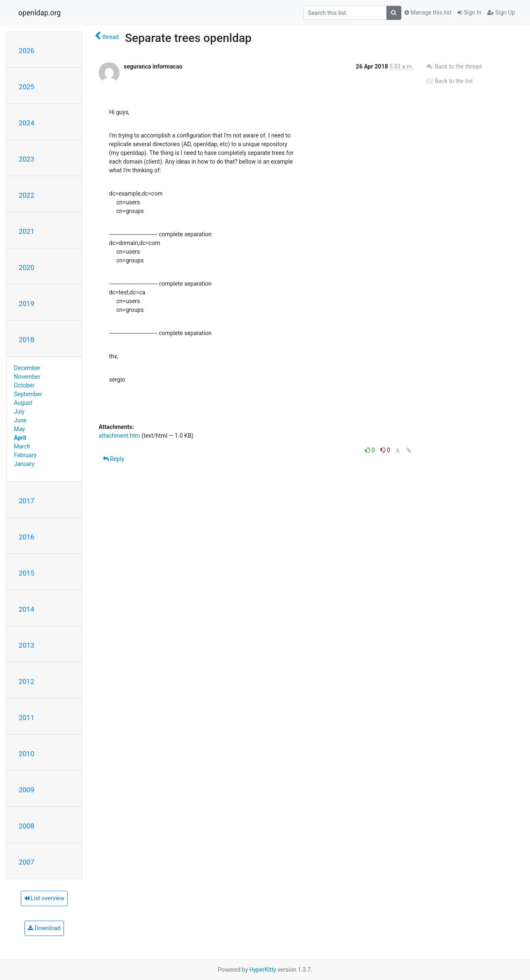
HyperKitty (263, 970)
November (27, 377)
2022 (27, 195)
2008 (27, 826)
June (21, 420)
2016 (27, 537)
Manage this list (428, 12)
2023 (27, 159)
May (20, 429)
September (28, 394)
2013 (27, 645)
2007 (27, 862)
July (19, 412)
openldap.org (39, 13)
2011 (27, 718)
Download (44, 928)
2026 (27, 51)
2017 (27, 501)
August (23, 403)
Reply (114, 459)
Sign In (469, 12)
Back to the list (449, 81)
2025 (27, 87)
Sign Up (501, 12)
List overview (44, 898)
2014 (27, 609)
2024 (27, 123)
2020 (27, 267)
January (24, 464)
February (25, 455)
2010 (27, 754)
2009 (27, 790)
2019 (27, 304)
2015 (27, 573)
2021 (27, 231)
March (22, 446)
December (27, 368)
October (24, 385)
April (20, 438)
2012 (27, 681)
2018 (27, 340)
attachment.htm (120, 436)
